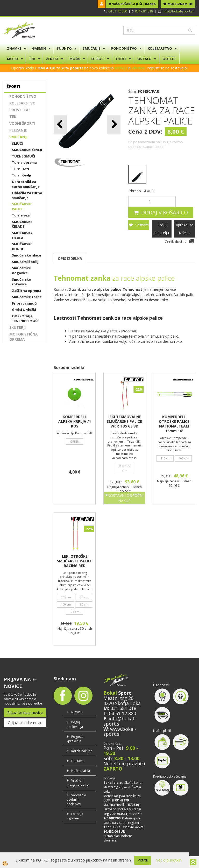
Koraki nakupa (82, 751)
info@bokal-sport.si (178, 11)
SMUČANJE (91, 48)
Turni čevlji (22, 175)
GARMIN (39, 48)
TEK (32, 59)
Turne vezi (21, 215)
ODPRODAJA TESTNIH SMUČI (25, 318)
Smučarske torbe (27, 297)
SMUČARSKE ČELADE (22, 224)
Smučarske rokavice (21, 282)
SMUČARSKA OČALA (22, 235)
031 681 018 (144, 11)
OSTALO (144, 59)
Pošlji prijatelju (162, 229)
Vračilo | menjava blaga (77, 783)
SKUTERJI (17, 327)
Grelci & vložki (24, 310)
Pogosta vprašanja (75, 739)
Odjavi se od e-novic (25, 723)
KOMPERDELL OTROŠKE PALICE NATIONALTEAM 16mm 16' (174, 424)
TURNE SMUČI (23, 156)
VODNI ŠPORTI (22, 123)
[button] (114, 125)
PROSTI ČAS (20, 110)
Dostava (77, 761)
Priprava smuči (25, 303)
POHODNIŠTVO (124, 48)
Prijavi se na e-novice (25, 712)
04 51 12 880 (118, 11)
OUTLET (169, 59)
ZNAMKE (14, 48)
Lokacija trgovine (75, 816)
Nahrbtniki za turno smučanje (26, 184)
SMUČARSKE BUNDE (22, 246)
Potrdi (143, 860)
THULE (121, 59)
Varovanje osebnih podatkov (76, 800)
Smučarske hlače (26, 255)
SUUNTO (64, 48)
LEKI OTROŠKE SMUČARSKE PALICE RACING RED (75, 561)
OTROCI (98, 59)
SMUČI (17, 143)
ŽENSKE (52, 59)
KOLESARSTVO (160, 48)
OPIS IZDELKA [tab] (70, 258)
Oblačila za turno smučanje (27, 195)
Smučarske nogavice (21, 270)
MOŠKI (75, 59)
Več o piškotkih (169, 860)
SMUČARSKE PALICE (22, 206)
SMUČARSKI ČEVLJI (27, 150)
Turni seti (20, 169)
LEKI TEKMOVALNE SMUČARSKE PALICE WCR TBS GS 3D (124, 422)
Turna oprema (24, 162)
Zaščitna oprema (27, 291)
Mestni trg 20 (118, 698)
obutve (138, 68)
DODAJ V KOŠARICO (165, 212)
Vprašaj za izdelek (185, 229)
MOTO (13, 59)
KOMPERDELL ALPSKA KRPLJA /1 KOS (75, 422)
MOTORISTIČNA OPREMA (24, 337)
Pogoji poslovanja (75, 724)
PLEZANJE (18, 130)
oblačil (121, 68)
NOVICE (77, 712)
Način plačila (81, 771)
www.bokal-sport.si (120, 732)
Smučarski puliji (26, 262)
